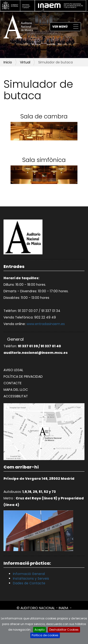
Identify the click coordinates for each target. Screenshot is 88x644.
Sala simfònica (44, 160)
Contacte (13, 383)
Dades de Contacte (29, 583)
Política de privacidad (23, 377)
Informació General (29, 574)
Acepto (40, 630)
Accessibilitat (16, 396)
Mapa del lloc (16, 390)
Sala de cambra (44, 116)
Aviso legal (13, 370)
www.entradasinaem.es (46, 324)
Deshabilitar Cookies (64, 630)
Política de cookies (45, 635)
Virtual (25, 62)
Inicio (8, 62)
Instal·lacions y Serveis (31, 578)
